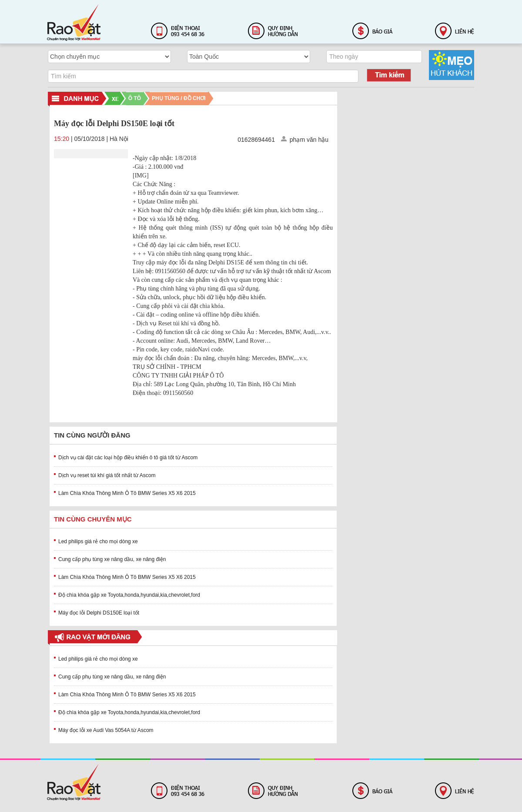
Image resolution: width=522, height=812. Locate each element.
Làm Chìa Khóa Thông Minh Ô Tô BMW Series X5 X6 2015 (127, 493)
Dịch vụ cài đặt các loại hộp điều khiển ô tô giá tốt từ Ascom (128, 458)
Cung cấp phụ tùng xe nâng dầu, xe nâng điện (112, 559)
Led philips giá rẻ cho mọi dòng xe (98, 541)
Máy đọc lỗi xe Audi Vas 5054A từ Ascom (106, 730)
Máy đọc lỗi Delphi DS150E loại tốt (99, 613)
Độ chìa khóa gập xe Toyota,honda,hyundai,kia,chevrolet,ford (129, 595)
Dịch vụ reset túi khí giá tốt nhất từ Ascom (107, 475)
